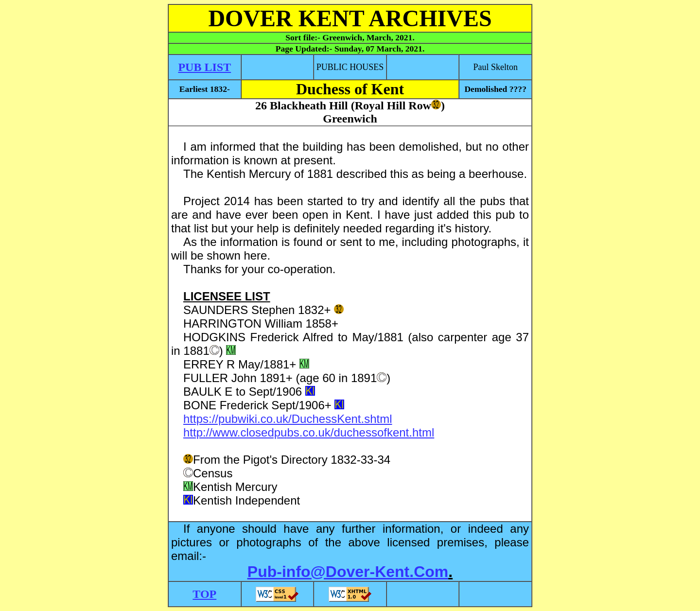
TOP (204, 594)
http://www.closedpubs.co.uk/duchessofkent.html (309, 432)
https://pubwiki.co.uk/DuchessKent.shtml (288, 419)
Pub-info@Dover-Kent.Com (348, 572)
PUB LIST (204, 67)
